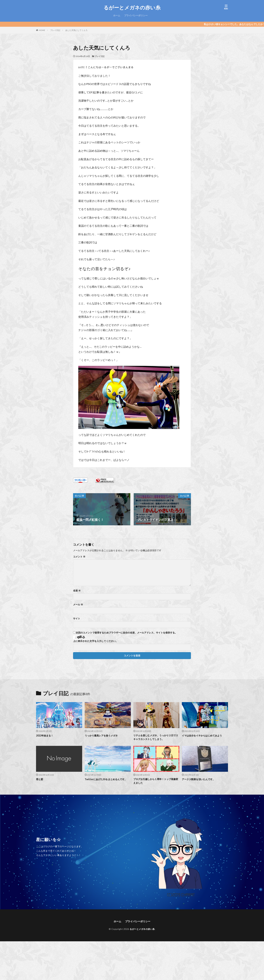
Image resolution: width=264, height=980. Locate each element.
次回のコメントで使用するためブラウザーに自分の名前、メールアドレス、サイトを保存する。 (126, 633)
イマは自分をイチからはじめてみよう (203, 735)
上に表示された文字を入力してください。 (95, 641)
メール (78, 605)
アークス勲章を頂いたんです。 (200, 779)
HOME (42, 30)
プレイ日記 (55, 30)
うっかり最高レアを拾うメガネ (102, 735)
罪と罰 (40, 779)
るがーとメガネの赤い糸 (132, 8)
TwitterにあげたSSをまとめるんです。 (107, 779)
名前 (77, 591)
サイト (77, 619)
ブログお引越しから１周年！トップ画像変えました (156, 781)
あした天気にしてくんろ (76, 30)
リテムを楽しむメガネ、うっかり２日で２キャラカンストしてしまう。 (156, 737)
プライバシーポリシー (136, 15)
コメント (79, 557)
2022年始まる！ (45, 735)
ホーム (117, 15)
